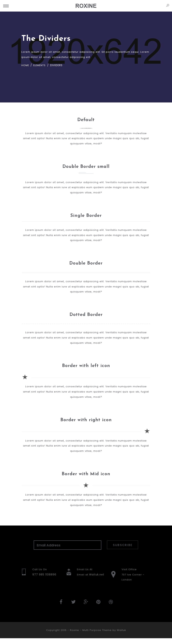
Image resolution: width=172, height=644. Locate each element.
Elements (40, 65)
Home (25, 65)
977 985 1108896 (44, 580)
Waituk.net (97, 580)
